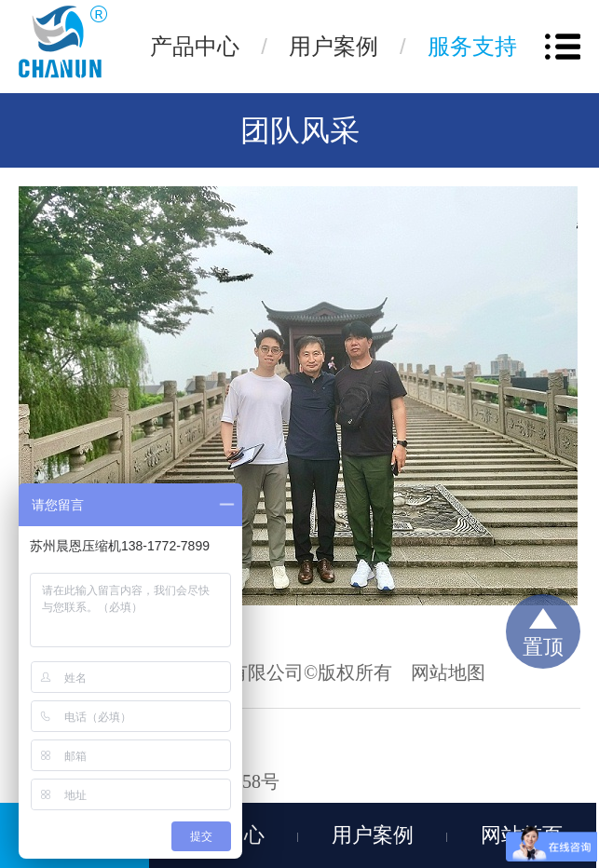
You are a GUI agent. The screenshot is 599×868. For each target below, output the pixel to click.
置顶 (543, 647)
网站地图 (448, 672)
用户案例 (334, 46)
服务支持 (472, 46)
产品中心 (195, 46)
